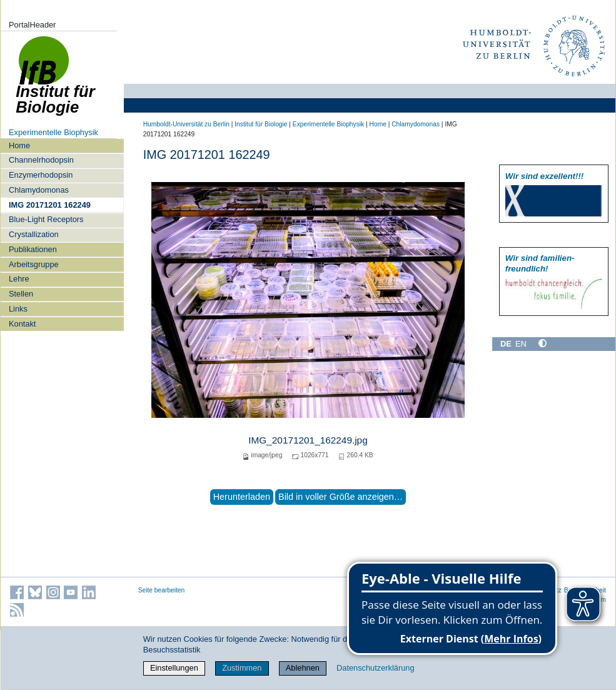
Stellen (21, 294)
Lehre (19, 279)
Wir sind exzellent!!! (544, 176)
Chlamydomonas (39, 190)
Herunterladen (242, 497)
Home (19, 145)
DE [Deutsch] (506, 344)
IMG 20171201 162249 (50, 205)
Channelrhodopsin (41, 160)
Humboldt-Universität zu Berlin (186, 124)
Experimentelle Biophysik (53, 132)
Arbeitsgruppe (34, 264)
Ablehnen (303, 668)
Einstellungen (174, 668)
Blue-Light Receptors (46, 219)
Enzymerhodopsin (41, 175)
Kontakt (22, 324)
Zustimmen (242, 668)
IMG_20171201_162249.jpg (308, 440)
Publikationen (33, 249)
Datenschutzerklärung (375, 668)
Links (18, 309)
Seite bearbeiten (162, 590)
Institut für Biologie (261, 124)
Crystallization (34, 234)
